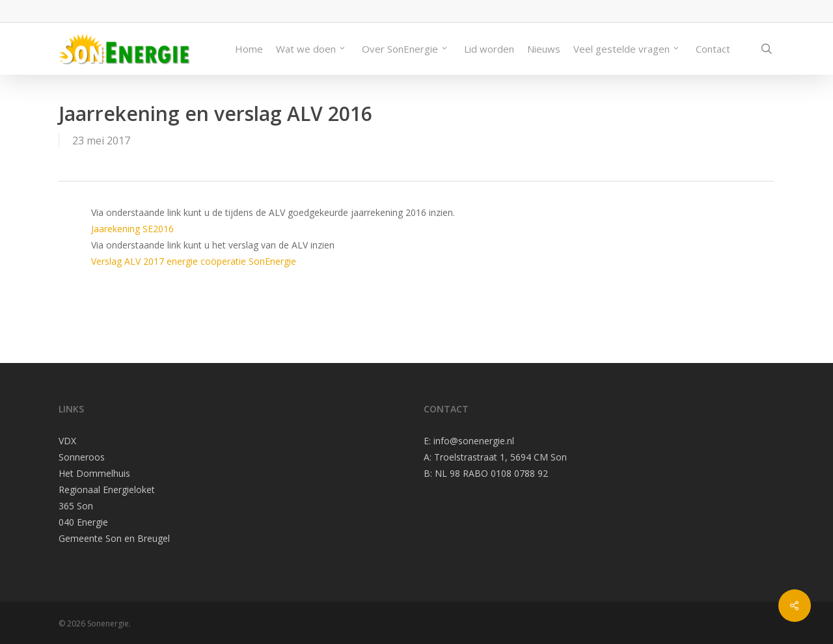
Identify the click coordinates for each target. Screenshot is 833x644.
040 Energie (83, 522)
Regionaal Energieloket (107, 490)
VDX (67, 441)
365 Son (76, 506)
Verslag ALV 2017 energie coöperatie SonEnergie (194, 261)
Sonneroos (82, 457)
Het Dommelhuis (94, 473)
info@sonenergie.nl (474, 441)
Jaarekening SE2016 (132, 229)
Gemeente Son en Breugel (114, 538)
